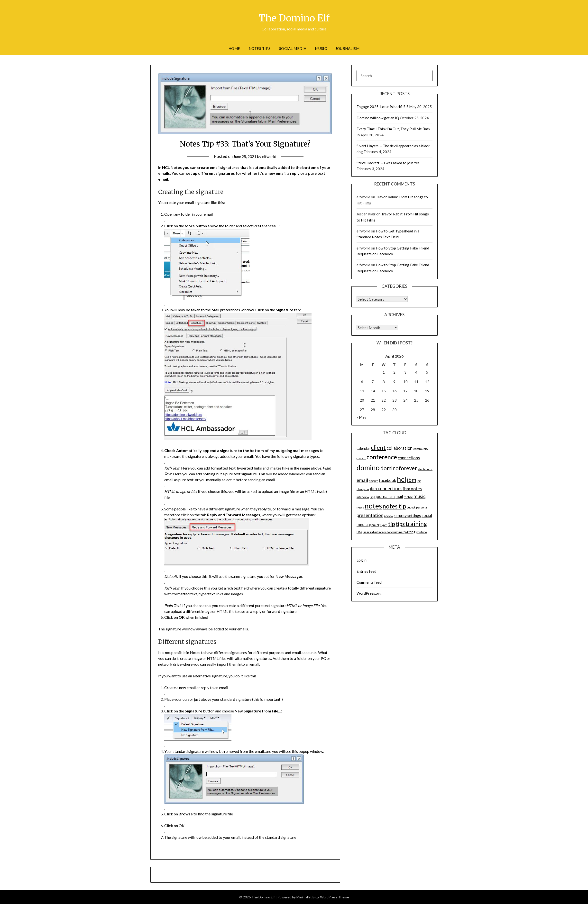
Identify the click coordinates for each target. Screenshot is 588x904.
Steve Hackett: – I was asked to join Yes (388, 163)
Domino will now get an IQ (378, 118)
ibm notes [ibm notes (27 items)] (413, 489)
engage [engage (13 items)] (373, 481)
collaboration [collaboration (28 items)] (400, 448)
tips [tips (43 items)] (400, 524)
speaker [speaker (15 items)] (374, 525)
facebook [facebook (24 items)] (388, 480)
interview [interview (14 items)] (363, 497)
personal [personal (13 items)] (422, 507)
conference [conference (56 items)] (382, 457)
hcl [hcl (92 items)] (402, 479)
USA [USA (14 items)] (359, 532)
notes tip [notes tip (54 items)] (394, 506)
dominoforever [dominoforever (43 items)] (399, 468)
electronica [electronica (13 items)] (425, 469)
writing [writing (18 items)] (410, 532)
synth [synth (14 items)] (384, 525)
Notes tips (260, 48)
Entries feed (366, 571)
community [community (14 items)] (421, 449)
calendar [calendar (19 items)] (363, 448)
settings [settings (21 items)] (414, 516)
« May (361, 417)
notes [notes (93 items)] (373, 506)
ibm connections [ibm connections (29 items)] (386, 489)
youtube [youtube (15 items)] (422, 532)
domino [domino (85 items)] (368, 468)
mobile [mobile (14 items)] (408, 497)
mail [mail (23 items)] (399, 497)
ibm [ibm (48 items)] (412, 480)
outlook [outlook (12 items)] (411, 507)
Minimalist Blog (308, 897)
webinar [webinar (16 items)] (398, 532)
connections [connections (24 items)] (409, 458)
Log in (362, 560)
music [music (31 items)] (419, 496)
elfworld (270, 156)
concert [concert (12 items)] (361, 458)
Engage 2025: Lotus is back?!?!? (382, 107)
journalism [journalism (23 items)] (385, 497)
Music (321, 48)
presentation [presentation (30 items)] (370, 515)
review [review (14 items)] (389, 516)
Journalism (347, 48)
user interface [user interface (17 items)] (373, 532)
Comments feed (369, 582)
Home (234, 48)
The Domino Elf (294, 17)
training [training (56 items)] (416, 524)
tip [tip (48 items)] (392, 524)
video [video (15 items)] (388, 532)
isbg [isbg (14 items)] (372, 497)
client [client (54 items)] (378, 447)
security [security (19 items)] (400, 516)
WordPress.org (369, 593)
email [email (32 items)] (362, 480)
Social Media (293, 48)
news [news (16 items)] (360, 507)
